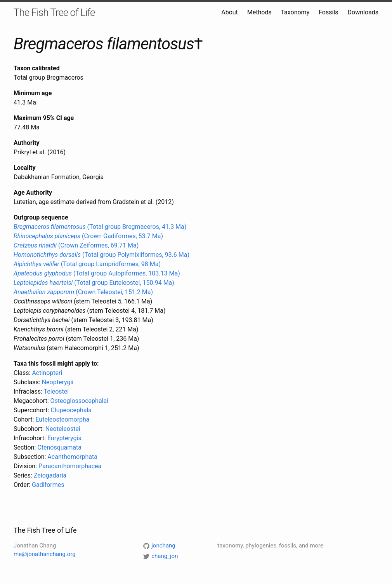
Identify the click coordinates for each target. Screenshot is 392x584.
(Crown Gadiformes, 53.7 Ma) (88, 236)
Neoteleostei (63, 429)
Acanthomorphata (72, 457)
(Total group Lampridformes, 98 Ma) (87, 264)
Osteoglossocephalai (79, 401)
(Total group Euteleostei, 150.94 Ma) (94, 283)
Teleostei (56, 391)
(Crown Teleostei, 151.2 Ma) (83, 292)
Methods (259, 12)
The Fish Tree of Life (54, 12)
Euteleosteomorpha (62, 419)
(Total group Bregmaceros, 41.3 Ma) (100, 227)
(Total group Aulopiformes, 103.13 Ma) (97, 273)
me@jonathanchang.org (45, 554)
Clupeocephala (71, 410)
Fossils (328, 12)
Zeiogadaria (50, 475)
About (230, 12)
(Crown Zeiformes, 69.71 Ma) (76, 245)
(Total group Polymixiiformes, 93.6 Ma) (101, 255)
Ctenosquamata (59, 447)
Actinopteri (47, 373)
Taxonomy (295, 12)
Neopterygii (58, 382)
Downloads (363, 12)
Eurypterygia (64, 438)
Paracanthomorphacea (70, 466)
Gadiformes (48, 485)
